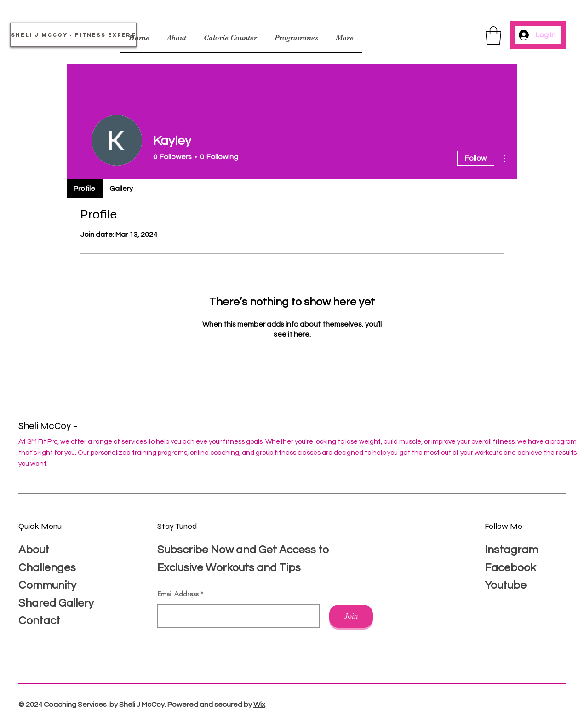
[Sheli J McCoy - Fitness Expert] (73, 35)
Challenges (47, 568)
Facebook (510, 568)
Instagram (511, 550)
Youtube (506, 585)
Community (47, 585)
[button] (493, 35)
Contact (39, 621)
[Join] (351, 616)
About (34, 550)
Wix (259, 705)
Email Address (178, 594)
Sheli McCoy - (49, 426)
